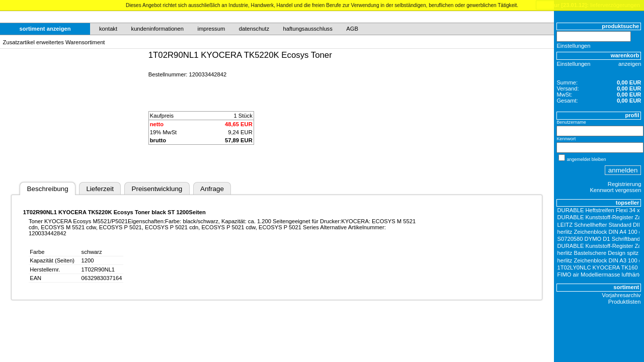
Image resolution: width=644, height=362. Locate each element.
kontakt (108, 29)
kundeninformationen (158, 29)
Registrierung (625, 184)
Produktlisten (625, 302)
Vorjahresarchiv (621, 295)
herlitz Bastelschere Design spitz (598, 253)
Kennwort (566, 139)
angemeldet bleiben (586, 159)
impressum (212, 29)
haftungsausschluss (308, 29)
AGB (352, 29)
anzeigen (630, 64)
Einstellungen (573, 46)
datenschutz (254, 29)
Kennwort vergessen (615, 190)
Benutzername (571, 122)
